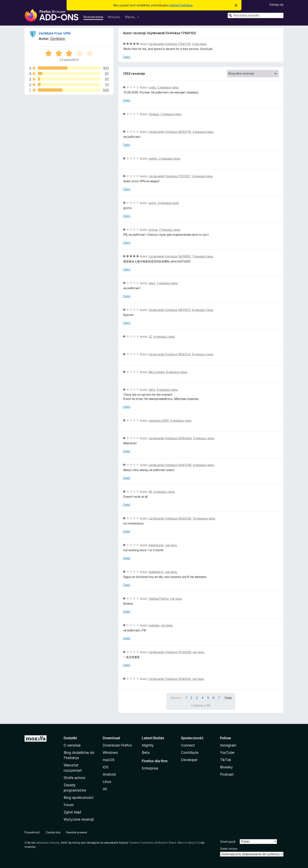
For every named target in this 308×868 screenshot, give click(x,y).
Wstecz (176, 698)
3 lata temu (199, 44)
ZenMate (57, 39)
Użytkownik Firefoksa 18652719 (170, 132)
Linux (107, 782)
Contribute (190, 753)
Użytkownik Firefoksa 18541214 (170, 354)
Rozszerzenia (93, 17)
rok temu (171, 545)
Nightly (148, 745)
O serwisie (72, 745)
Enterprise (150, 768)
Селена (154, 114)
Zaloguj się (276, 4)
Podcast (227, 774)
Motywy (114, 17)
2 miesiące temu (168, 87)
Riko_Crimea (157, 372)
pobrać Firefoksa (181, 5)
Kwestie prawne (77, 832)
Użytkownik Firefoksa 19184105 (170, 679)
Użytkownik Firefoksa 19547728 (170, 465)
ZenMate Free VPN (55, 33)
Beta (146, 753)
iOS (106, 767)
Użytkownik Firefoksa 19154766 (170, 652)
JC (150, 337)
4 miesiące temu (168, 203)
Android (109, 774)
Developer (189, 760)
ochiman (154, 625)
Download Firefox (117, 745)
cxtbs (152, 87)
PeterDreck (156, 545)
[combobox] (256, 15)
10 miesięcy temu (204, 518)
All (105, 789)
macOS (109, 760)
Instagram (228, 745)
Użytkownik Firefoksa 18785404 (170, 438)
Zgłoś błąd (72, 812)
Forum (69, 805)
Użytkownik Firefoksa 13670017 (170, 310)
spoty (152, 203)
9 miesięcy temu (177, 372)
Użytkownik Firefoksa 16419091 (170, 256)
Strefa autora (74, 778)
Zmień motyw (229, 849)
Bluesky (226, 767)
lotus (152, 283)
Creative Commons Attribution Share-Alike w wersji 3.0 (164, 843)
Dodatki (70, 738)
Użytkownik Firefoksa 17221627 (169, 176)
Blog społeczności (79, 798)
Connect (188, 745)
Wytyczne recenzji (79, 819)
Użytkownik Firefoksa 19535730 (170, 518)
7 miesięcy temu (170, 230)
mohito (153, 159)
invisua (153, 230)
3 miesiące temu (202, 176)
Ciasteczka (53, 832)
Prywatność (32, 832)
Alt (150, 492)
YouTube (227, 753)
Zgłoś (127, 57)
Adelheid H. (156, 572)
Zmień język (228, 842)
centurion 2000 (159, 421)
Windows (110, 753)
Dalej (228, 698)
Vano (152, 390)
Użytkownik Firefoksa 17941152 (170, 44)
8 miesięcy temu (203, 310)
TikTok (226, 760)
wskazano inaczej (48, 843)
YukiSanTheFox (159, 599)
